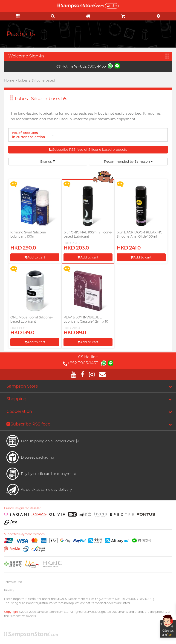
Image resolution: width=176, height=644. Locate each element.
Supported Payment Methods (24, 534)
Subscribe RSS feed (29, 424)
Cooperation (19, 411)
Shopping (16, 399)
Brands (48, 162)
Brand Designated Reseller (22, 508)
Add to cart (35, 257)
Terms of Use (13, 582)
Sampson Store (22, 386)
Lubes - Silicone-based (41, 99)
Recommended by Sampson (128, 162)
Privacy (9, 590)
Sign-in (37, 56)
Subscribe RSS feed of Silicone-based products (88, 150)
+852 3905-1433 (90, 66)
